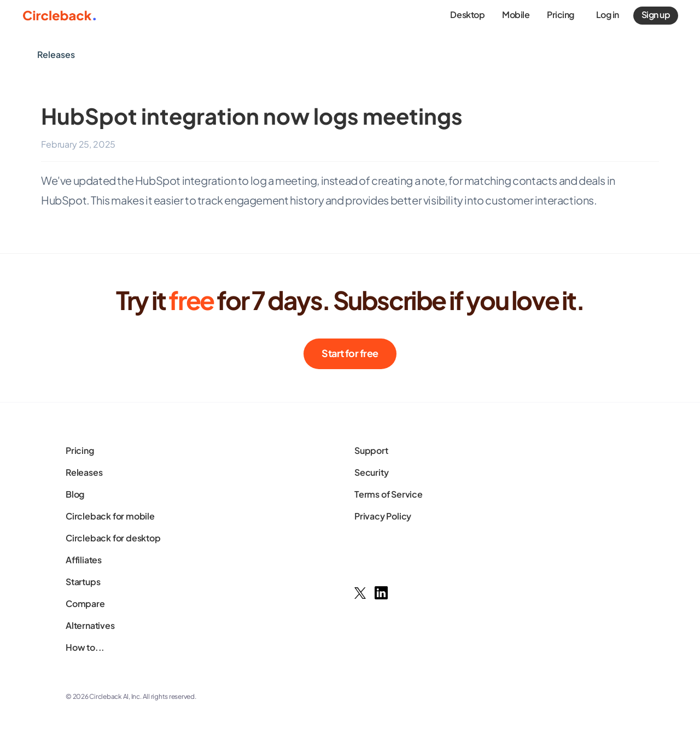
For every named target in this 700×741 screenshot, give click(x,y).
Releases (84, 472)
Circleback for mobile (110, 516)
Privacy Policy (383, 516)
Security (371, 472)
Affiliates (84, 560)
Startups (83, 582)
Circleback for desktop (113, 538)
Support (371, 450)
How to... (85, 647)
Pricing (80, 450)
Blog (75, 494)
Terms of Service (389, 494)
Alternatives (90, 625)
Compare (85, 603)
